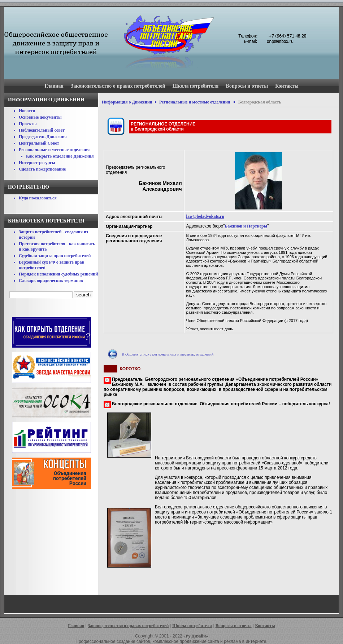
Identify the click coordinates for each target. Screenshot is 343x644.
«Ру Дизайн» (196, 636)
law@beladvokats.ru (205, 216)
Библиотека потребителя (46, 221)
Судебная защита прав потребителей (55, 256)
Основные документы (40, 117)
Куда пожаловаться (38, 198)
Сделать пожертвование (42, 169)
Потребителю (29, 187)
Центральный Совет (39, 143)
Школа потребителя (196, 86)
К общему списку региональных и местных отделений (168, 354)
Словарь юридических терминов (51, 281)
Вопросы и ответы (247, 86)
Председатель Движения (43, 137)
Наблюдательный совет (42, 130)
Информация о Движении (127, 102)
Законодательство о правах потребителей (118, 86)
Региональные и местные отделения (54, 150)
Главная (54, 86)
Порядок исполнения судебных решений (58, 274)
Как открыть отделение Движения (60, 156)
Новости (27, 111)
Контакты (287, 86)
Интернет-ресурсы (37, 163)
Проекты (28, 124)
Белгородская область (260, 102)
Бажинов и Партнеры (246, 226)
